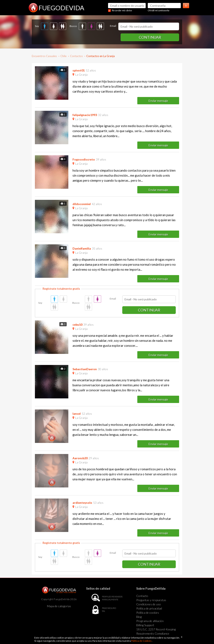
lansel (77, 414)
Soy (37, 26)
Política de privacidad (149, 608)
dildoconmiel (82, 204)
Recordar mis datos (122, 10)
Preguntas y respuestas (151, 600)
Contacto (142, 596)
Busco (73, 26)
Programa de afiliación (150, 621)
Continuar (150, 37)
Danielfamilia (82, 248)
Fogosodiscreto (84, 159)
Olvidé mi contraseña (159, 10)
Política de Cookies (142, 641)
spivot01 (79, 70)
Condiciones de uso (149, 604)
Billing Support (145, 625)
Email (113, 26)
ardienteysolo (82, 503)
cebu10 (77, 325)
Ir (186, 6)
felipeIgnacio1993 (85, 115)
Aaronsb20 (80, 458)
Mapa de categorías (59, 606)
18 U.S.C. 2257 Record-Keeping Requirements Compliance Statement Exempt (156, 633)
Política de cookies (148, 613)
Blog (139, 617)
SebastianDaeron (85, 369)
